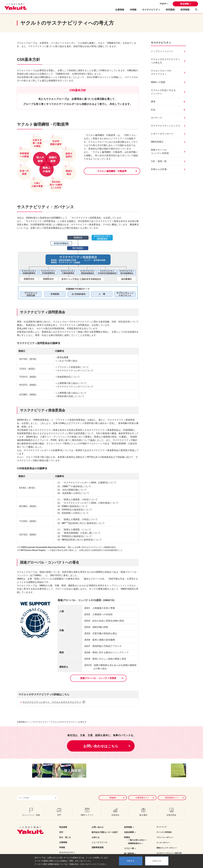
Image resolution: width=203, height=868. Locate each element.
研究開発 (170, 10)
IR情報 (62, 843)
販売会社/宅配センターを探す (105, 828)
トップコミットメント (162, 51)
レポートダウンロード (162, 134)
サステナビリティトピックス (166, 126)
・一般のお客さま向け (135, 836)
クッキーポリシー (163, 838)
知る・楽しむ (65, 833)
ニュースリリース (100, 838)
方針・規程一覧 (159, 161)
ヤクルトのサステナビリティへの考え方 (166, 61)
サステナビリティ (151, 10)
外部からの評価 (159, 169)
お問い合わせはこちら (101, 746)
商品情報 (184, 4)
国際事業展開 (98, 843)
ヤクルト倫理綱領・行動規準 (112, 171)
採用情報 (185, 10)
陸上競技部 (129, 849)
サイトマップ (162, 823)
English (163, 4)
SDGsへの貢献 (158, 82)
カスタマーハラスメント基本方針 (169, 849)
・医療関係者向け (134, 839)
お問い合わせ (98, 823)
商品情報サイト (172, 793)
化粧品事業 (129, 828)
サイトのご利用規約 (164, 828)
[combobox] (35, 793)
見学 (61, 828)
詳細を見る (157, 861)
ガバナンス (156, 118)
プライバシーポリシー (165, 833)
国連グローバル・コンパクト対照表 (98, 678)
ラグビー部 (129, 844)
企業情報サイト (24, 722)
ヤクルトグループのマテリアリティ (161, 72)
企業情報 (63, 838)
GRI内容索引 (157, 142)
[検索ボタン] (56, 793)
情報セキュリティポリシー (167, 844)
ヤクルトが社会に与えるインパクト (163, 92)
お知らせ (96, 833)
